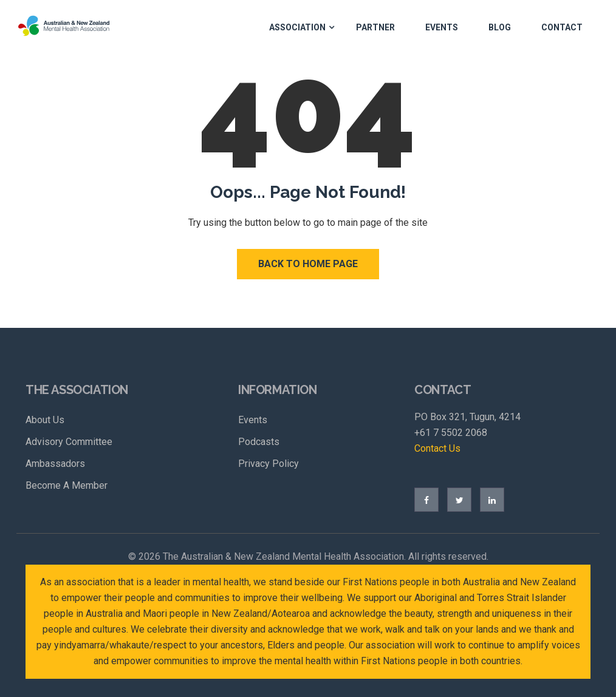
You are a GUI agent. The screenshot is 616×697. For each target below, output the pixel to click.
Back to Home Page (308, 264)
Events (442, 27)
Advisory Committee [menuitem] (69, 442)
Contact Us (437, 448)
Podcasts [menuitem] (259, 442)
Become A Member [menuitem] (67, 485)
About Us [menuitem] (45, 420)
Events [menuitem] (253, 420)
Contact (562, 27)
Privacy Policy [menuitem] (269, 464)
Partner (375, 27)
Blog (500, 27)
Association (297, 27)
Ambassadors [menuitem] (55, 464)
